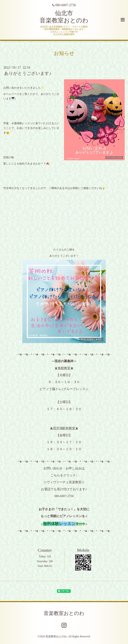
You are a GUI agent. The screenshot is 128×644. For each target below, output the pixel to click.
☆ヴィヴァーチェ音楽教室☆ (64, 482)
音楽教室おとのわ (64, 613)
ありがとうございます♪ (28, 73)
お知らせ (64, 53)
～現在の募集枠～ (64, 361)
